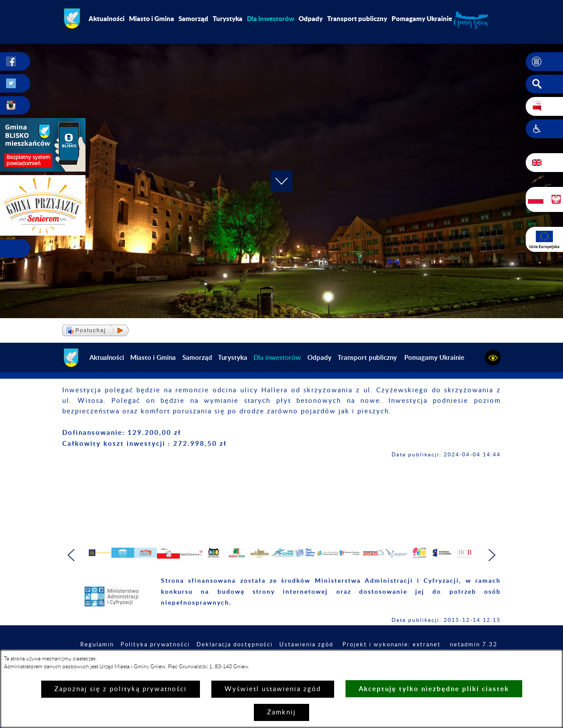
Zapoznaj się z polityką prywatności (121, 689)
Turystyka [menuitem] (228, 18)
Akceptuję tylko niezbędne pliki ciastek (434, 689)
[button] (544, 62)
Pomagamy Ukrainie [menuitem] (422, 18)
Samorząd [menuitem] (193, 18)
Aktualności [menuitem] (107, 18)
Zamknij (281, 712)
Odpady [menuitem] (311, 18)
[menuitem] (271, 18)
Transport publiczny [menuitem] (357, 18)
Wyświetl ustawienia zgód (273, 689)
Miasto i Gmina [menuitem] (151, 18)
